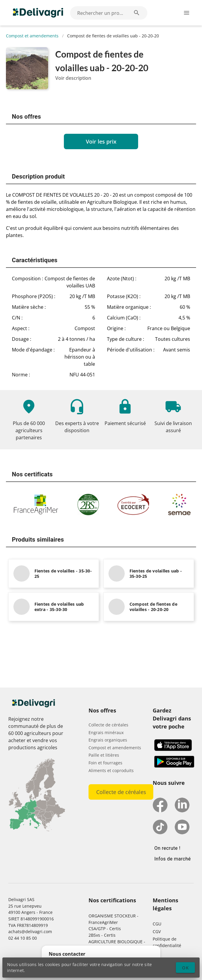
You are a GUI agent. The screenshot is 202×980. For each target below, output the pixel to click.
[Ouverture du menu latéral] (187, 13)
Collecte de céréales (108, 725)
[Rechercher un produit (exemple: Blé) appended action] (137, 13)
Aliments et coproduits (111, 770)
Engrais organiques (108, 740)
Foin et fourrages (105, 763)
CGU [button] (157, 924)
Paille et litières (104, 755)
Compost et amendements (32, 36)
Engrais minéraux (106, 732)
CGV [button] (157, 932)
